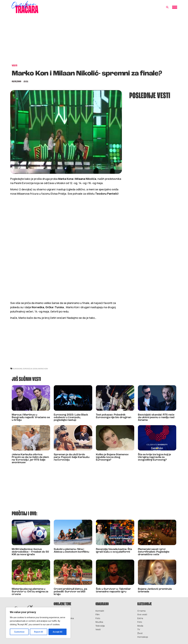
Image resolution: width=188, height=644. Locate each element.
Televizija (100, 626)
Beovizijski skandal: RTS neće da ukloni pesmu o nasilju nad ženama (156, 417)
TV (139, 630)
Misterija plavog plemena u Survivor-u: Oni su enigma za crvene (30, 592)
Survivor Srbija (62, 622)
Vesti (98, 630)
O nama (141, 611)
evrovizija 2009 (30, 369)
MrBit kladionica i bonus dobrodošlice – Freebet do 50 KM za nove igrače (30, 552)
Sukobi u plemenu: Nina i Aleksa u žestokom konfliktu (71, 551)
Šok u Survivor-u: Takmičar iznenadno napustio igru (113, 590)
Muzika (99, 622)
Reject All (39, 632)
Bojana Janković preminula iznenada (155, 590)
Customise (19, 632)
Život (140, 634)
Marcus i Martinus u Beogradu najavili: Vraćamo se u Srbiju (31, 417)
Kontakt (100, 611)
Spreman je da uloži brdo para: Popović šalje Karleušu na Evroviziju (72, 457)
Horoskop (143, 637)
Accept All (58, 632)
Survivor (58, 611)
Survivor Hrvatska (64, 619)
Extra (140, 619)
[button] (167, 7)
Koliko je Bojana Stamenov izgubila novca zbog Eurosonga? (112, 457)
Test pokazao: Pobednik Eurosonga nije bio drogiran (114, 416)
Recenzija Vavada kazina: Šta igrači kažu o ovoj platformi (114, 551)
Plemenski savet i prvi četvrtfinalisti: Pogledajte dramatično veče (154, 552)
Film (98, 615)
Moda (140, 626)
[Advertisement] (94, 40)
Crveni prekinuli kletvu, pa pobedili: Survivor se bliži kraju (70, 592)
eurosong (18, 369)
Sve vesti (142, 615)
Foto (98, 619)
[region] (38, 623)
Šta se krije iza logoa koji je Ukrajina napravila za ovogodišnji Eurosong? (154, 457)
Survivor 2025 (61, 615)
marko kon (43, 369)
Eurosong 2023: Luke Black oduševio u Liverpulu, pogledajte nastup (71, 417)
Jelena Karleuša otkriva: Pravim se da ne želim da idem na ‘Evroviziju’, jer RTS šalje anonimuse (30, 459)
